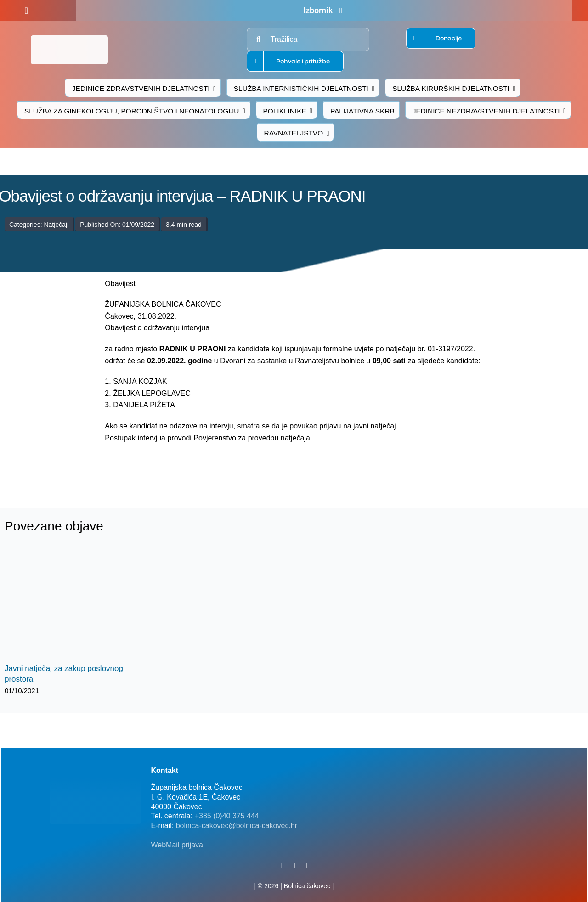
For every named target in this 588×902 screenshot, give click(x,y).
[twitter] (294, 866)
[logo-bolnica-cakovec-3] (171, 465)
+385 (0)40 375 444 (227, 816)
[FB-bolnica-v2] (436, 765)
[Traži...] (258, 39)
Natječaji (56, 225)
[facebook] (26, 11)
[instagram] (306, 866)
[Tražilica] (308, 39)
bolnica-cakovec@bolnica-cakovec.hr (237, 826)
